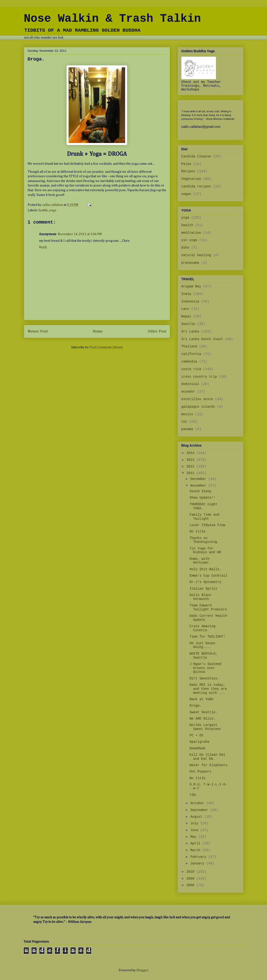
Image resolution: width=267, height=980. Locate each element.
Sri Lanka (190, 332)
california (191, 354)
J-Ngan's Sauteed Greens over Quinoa (205, 668)
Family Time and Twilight (204, 517)
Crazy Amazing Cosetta (202, 628)
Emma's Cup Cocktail (208, 576)
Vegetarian (191, 179)
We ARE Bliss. (202, 719)
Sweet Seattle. (203, 712)
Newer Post (38, 331)
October (198, 803)
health (187, 225)
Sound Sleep (200, 491)
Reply (43, 247)
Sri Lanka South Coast (202, 339)
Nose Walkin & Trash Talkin (112, 19)
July (195, 823)
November (199, 486)
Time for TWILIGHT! (207, 637)
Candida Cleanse (196, 156)
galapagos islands (198, 407)
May (194, 837)
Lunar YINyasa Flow (207, 525)
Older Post (157, 331)
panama (187, 429)
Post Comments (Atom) (106, 347)
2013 (191, 460)
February (199, 857)
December (199, 479)
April (196, 843)
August (197, 817)
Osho (185, 248)
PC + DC (196, 735)
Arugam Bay (191, 286)
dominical (190, 384)
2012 (191, 466)
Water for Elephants (208, 765)
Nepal (186, 316)
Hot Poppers (200, 772)
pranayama (190, 263)
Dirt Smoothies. (204, 678)
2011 (191, 473)
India (186, 294)
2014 (191, 453)
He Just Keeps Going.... (202, 645)
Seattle (43, 210)
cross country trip (199, 377)
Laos (185, 309)
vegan (186, 194)
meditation (191, 233)
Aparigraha (199, 742)
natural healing (196, 255)
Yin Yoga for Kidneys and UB (205, 550)
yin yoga (189, 240)
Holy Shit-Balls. (205, 569)
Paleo (186, 164)
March (196, 850)
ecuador (188, 392)
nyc (184, 422)
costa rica (191, 369)
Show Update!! (202, 498)
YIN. (193, 795)
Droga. (195, 706)
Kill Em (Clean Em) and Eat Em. (207, 757)
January (198, 863)
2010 (191, 872)
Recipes (188, 171)
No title (197, 531)
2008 (191, 885)
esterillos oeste (197, 399)
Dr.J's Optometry (205, 582)
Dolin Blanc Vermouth (200, 597)
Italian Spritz (203, 589)
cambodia (189, 362)
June (195, 830)
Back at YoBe (201, 699)
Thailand (189, 346)
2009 (191, 879)
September (200, 810)
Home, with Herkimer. (200, 561)
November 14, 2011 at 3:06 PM (80, 234)
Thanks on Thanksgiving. (204, 540)
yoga (53, 210)
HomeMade (197, 748)
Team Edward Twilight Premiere (208, 607)
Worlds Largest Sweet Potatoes (205, 727)
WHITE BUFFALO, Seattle (203, 656)
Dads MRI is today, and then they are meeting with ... (208, 689)
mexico (187, 414)
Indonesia (190, 302)
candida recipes (196, 186)
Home (98, 331)
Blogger (142, 970)
